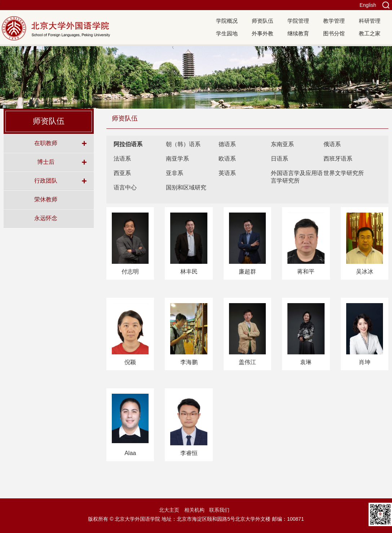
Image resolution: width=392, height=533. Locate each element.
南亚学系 (177, 159)
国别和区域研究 (186, 187)
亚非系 (175, 173)
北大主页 (169, 510)
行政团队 (46, 180)
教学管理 (334, 21)
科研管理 (370, 21)
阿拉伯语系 (128, 144)
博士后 (46, 162)
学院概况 (227, 21)
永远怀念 (46, 218)
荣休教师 (46, 199)
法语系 (122, 159)
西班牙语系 (338, 159)
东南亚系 (282, 144)
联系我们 (219, 510)
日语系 (279, 159)
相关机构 (194, 510)
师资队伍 (263, 21)
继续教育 (298, 33)
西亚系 (122, 173)
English (368, 5)
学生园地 (227, 33)
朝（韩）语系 (183, 144)
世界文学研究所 (344, 173)
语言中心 (125, 187)
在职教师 (46, 143)
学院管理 (298, 21)
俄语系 (332, 144)
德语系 (227, 144)
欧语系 (227, 159)
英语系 (227, 173)
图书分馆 (334, 33)
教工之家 (370, 33)
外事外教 (263, 33)
